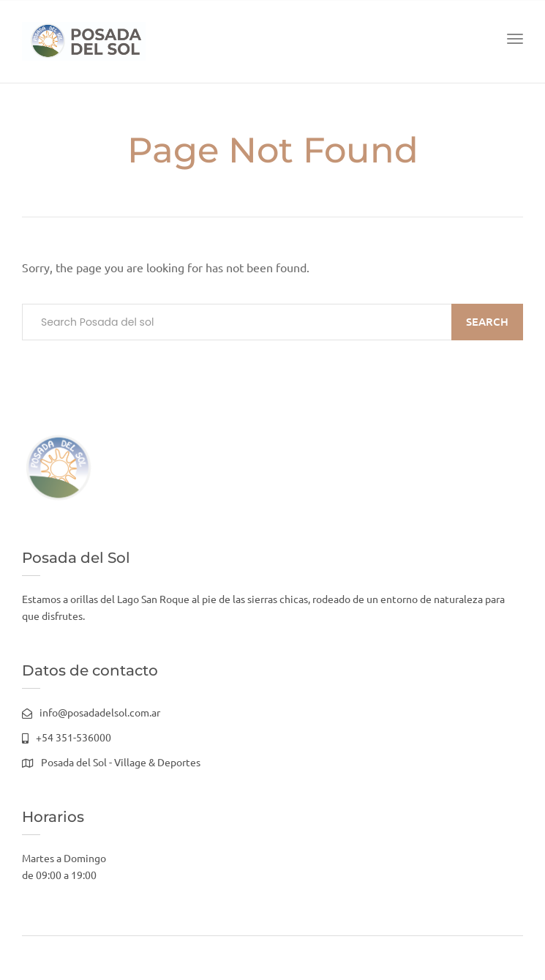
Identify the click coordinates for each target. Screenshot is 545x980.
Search (487, 321)
